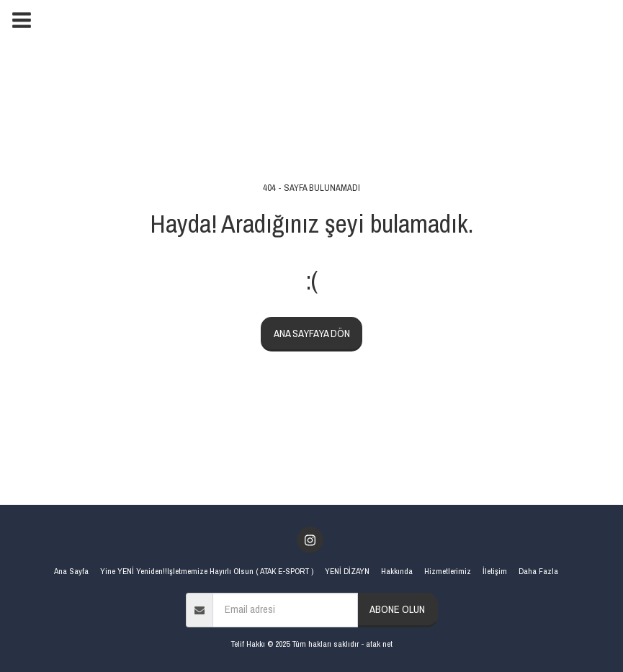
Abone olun (397, 609)
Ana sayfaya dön (312, 333)
